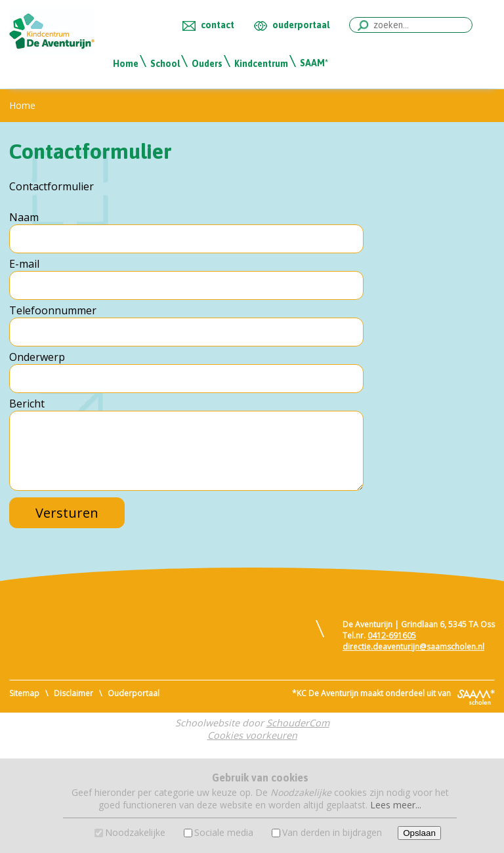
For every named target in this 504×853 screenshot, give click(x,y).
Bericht (27, 404)
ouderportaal (301, 25)
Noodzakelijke (135, 832)
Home (126, 64)
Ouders (207, 64)
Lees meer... (396, 805)
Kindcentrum (261, 64)
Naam (24, 217)
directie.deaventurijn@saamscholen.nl (413, 647)
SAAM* (314, 63)
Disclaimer (73, 693)
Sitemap (24, 693)
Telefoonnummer (53, 310)
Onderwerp (37, 357)
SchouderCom (298, 723)
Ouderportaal (134, 693)
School (165, 64)
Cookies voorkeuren (252, 735)
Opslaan (419, 833)
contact (218, 25)
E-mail (24, 264)
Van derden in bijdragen (332, 832)
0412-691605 (392, 635)
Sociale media (224, 832)
